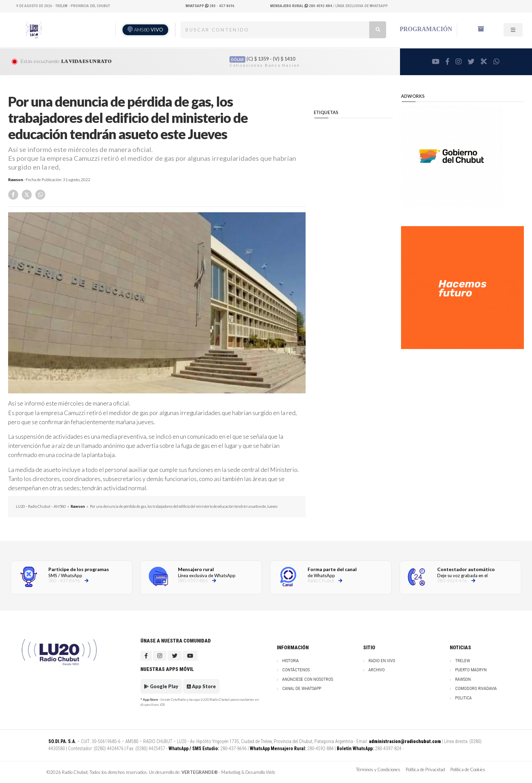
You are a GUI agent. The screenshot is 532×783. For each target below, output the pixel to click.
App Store (201, 686)
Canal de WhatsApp (302, 688)
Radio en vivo (382, 661)
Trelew (463, 661)
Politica (463, 698)
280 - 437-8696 (210, 6)
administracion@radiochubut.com (405, 741)
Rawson (16, 180)
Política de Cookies (468, 769)
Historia (291, 661)
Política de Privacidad (425, 769)
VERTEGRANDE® (200, 772)
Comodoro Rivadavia (476, 688)
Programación (426, 29)
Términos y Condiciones (378, 769)
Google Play (161, 686)
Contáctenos (296, 670)
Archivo (377, 670)
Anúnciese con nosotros (308, 679)
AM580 (149, 30)
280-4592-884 (302, 6)
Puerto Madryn (471, 670)
